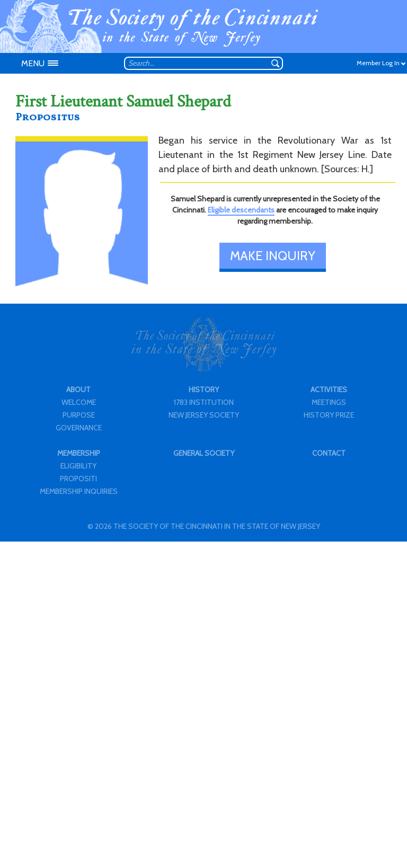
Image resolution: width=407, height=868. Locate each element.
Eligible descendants (241, 210)
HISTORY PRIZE (329, 415)
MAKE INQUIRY (273, 256)
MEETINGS (329, 402)
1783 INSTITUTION (204, 402)
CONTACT (329, 453)
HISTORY (204, 389)
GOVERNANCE (79, 428)
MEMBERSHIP (79, 453)
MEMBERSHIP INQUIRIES (79, 491)
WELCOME (79, 402)
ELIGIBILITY (78, 466)
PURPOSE (79, 415)
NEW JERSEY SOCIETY (204, 415)
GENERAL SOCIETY (204, 453)
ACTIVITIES (329, 389)
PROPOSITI (78, 479)
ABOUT (78, 389)
